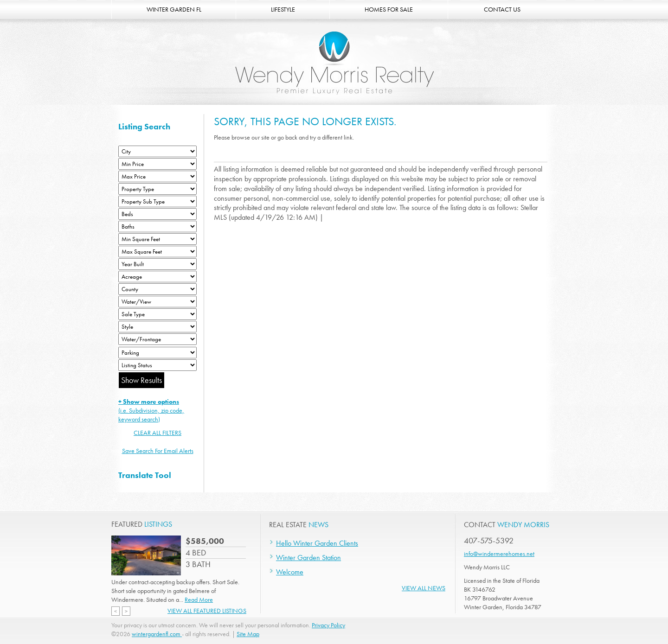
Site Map (248, 634)
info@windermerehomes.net (499, 554)
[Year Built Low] (157, 264)
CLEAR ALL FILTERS (157, 433)
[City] (157, 151)
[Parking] (157, 353)
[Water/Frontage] (157, 339)
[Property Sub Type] (157, 201)
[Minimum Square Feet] (157, 239)
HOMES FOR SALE (389, 9)
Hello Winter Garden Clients (317, 543)
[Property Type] (157, 189)
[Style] (157, 327)
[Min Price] (157, 164)
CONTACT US (502, 9)
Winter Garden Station (308, 558)
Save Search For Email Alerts (158, 451)
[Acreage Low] (157, 277)
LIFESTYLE (283, 9)
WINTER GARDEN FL (174, 9)
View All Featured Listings (207, 611)
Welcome (290, 572)
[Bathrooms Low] (157, 226)
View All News (424, 588)
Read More (199, 599)
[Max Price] (157, 176)
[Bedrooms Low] (157, 214)
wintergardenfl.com (157, 634)
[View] (157, 302)
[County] (157, 289)
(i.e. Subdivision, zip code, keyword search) (151, 410)
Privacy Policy (328, 625)
